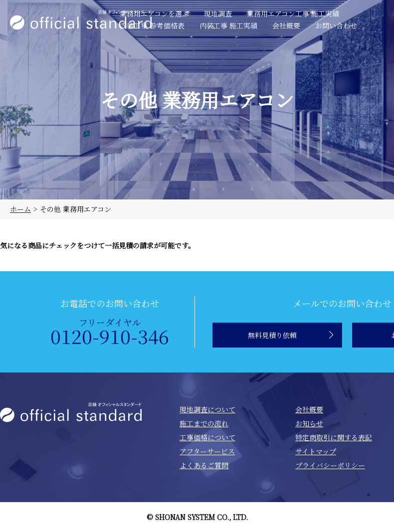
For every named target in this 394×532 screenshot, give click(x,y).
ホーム (20, 209)
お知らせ (309, 423)
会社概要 (286, 25)
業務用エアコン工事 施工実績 (293, 13)
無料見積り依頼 (272, 335)
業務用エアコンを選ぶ (154, 13)
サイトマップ (316, 451)
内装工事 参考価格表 (152, 25)
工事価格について (207, 437)
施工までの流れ (204, 423)
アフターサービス (207, 451)
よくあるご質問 (204, 465)
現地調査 (218, 13)
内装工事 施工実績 (228, 25)
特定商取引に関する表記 (334, 437)
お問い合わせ (336, 25)
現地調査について (207, 409)
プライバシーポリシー (330, 465)
